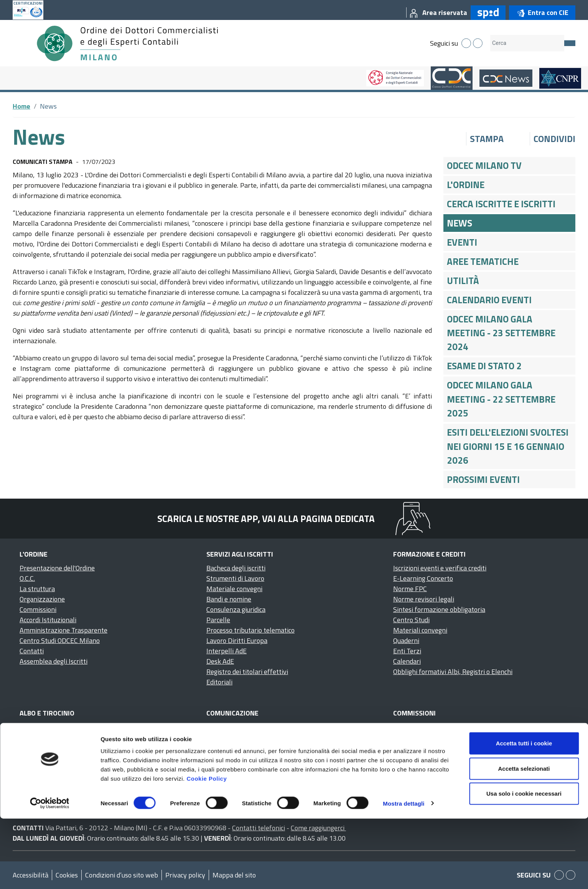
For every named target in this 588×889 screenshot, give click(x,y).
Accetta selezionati (524, 839)
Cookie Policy (207, 849)
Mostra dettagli (404, 874)
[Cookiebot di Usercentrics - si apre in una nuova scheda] (50, 874)
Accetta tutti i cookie (524, 814)
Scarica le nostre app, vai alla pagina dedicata (266, 519)
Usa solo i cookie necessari (524, 864)
